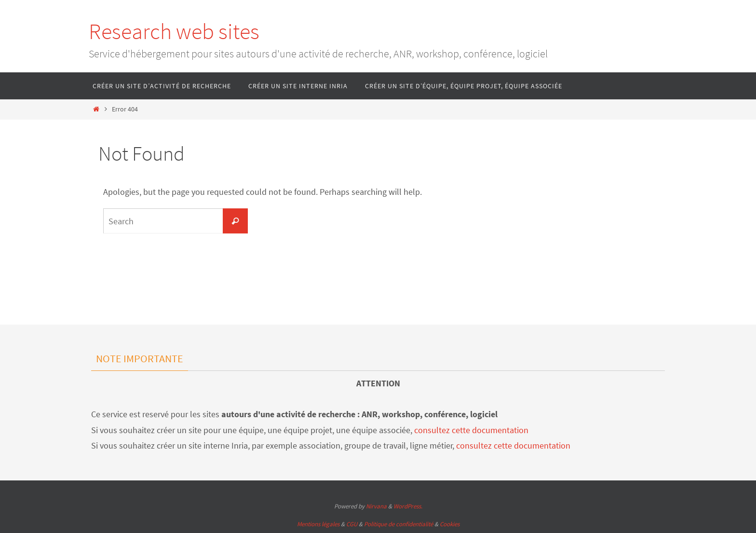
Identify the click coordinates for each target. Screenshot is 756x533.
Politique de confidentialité (398, 524)
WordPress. (408, 506)
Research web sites (174, 31)
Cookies (450, 524)
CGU (352, 524)
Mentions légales (318, 524)
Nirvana (376, 506)
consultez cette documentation (471, 430)
